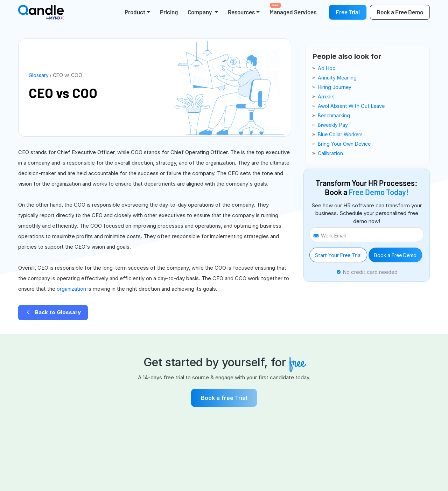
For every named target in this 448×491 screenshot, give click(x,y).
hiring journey (335, 87)
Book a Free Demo (395, 255)
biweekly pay (333, 125)
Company (200, 12)
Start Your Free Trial (338, 255)
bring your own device (344, 144)
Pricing (169, 12)
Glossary (39, 75)
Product (135, 12)
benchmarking (334, 115)
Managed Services (293, 9)
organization (72, 289)
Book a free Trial (224, 398)
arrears (326, 96)
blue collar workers (340, 134)
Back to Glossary (53, 312)
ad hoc (327, 68)
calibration (330, 153)
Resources (241, 12)
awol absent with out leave (351, 106)
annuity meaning (337, 78)
